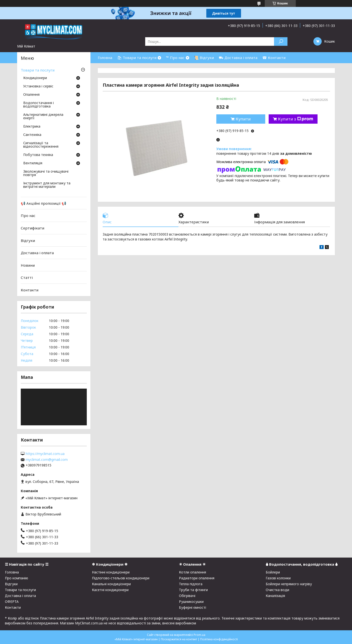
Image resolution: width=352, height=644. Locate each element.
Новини (28, 265)
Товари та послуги (38, 70)
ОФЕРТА (12, 602)
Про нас (28, 215)
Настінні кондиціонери (111, 572)
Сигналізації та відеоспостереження (41, 145)
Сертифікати (33, 228)
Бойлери (273, 572)
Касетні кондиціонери (110, 590)
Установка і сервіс (38, 86)
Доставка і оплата (37, 253)
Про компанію (16, 578)
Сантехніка (32, 135)
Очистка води (277, 590)
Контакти (30, 290)
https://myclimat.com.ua (45, 454)
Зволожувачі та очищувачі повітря (46, 173)
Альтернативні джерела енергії (43, 117)
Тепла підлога (191, 584)
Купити (243, 119)
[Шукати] (281, 42)
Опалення (31, 95)
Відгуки (28, 240)
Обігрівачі (187, 596)
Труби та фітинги (193, 590)
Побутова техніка (38, 155)
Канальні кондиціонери (111, 584)
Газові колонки (278, 578)
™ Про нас (175, 58)
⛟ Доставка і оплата (238, 58)
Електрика (32, 127)
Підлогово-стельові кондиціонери (121, 578)
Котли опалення (192, 572)
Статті (27, 277)
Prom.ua (199, 635)
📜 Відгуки (204, 58)
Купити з (296, 119)
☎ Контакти (274, 58)
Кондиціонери (35, 78)
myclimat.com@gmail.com (47, 460)
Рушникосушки (191, 602)
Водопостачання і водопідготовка (38, 105)
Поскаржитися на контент (179, 639)
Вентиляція (33, 163)
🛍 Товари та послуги (137, 58)
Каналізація (275, 596)
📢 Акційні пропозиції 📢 (44, 203)
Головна (105, 58)
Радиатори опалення (197, 578)
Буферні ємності (192, 607)
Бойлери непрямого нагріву (289, 584)
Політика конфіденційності (219, 639)
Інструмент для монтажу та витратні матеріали (47, 185)
